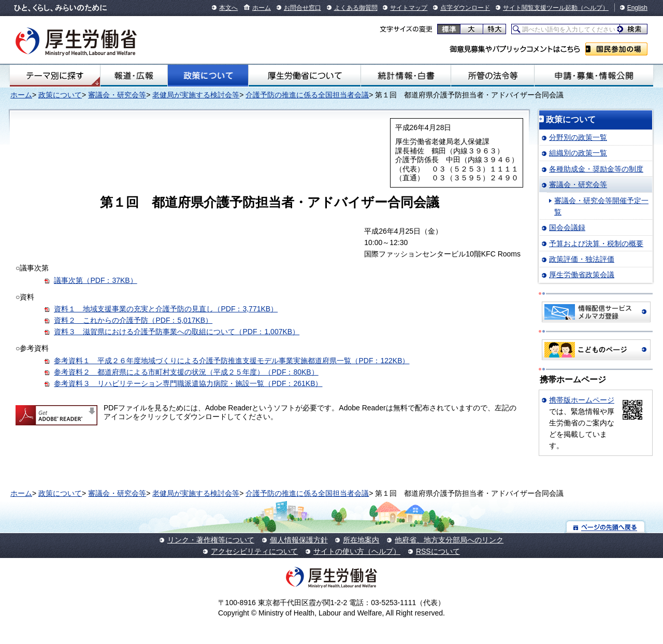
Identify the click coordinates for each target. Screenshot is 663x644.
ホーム (262, 8)
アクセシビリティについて (254, 551)
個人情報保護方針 (299, 540)
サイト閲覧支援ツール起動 (540, 8)
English (637, 8)
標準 (449, 29)
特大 (494, 29)
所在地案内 (361, 540)
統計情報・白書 (406, 76)
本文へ (228, 8)
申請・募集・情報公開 (594, 76)
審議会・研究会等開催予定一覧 (601, 206)
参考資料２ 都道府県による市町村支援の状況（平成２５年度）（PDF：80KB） (186, 372)
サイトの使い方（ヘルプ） (357, 551)
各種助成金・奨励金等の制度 (596, 169)
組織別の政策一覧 (578, 153)
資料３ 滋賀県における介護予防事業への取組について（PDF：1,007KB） (177, 332)
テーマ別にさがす (55, 76)
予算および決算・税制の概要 (596, 244)
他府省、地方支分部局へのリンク (449, 540)
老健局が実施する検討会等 (196, 95)
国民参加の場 (616, 49)
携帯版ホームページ (582, 400)
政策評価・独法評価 (582, 259)
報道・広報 (134, 76)
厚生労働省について (305, 76)
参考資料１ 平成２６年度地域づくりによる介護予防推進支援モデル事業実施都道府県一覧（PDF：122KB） (232, 361)
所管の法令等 (493, 76)
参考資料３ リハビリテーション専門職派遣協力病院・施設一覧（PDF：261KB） (188, 383)
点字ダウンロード (465, 8)
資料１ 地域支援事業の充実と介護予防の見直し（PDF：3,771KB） (166, 309)
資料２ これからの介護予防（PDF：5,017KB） (133, 320)
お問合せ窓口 (302, 8)
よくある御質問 (356, 8)
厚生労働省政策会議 (582, 275)
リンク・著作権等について (211, 540)
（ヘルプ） (593, 8)
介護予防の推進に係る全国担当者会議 (307, 95)
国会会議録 (567, 227)
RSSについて (438, 551)
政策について (208, 76)
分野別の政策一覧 (578, 137)
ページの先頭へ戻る (606, 527)
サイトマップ (409, 8)
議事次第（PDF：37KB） (95, 280)
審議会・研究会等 (117, 95)
